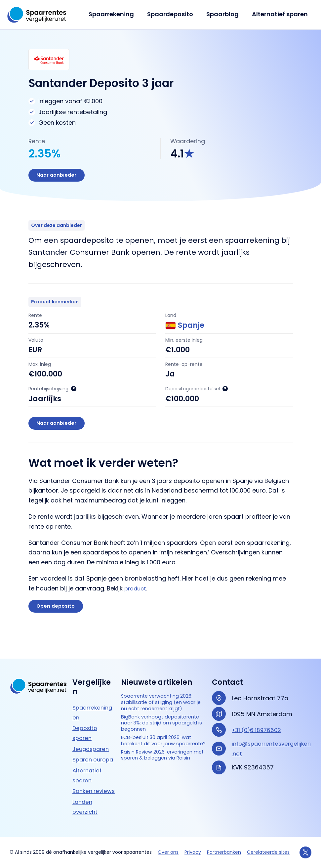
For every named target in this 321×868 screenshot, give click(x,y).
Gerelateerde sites (268, 852)
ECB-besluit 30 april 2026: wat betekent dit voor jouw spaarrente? (160, 750)
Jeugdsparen (92, 729)
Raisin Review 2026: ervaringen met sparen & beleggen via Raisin (158, 775)
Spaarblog (224, 14)
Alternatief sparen (281, 14)
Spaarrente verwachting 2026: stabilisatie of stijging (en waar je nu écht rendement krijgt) (161, 689)
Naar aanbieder (60, 176)
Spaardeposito (173, 14)
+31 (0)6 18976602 (258, 710)
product (136, 593)
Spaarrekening (116, 14)
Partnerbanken (224, 852)
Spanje (185, 327)
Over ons (168, 852)
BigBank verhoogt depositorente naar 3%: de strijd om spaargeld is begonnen (160, 721)
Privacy (193, 852)
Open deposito (59, 612)
